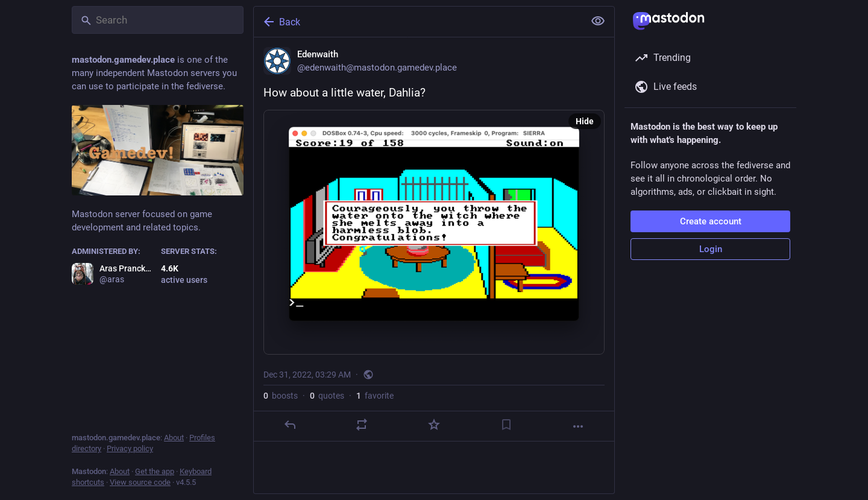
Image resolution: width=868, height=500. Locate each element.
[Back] (418, 22)
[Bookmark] (506, 425)
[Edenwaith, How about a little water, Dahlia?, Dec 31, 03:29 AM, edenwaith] (434, 239)
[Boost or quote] (362, 425)
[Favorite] (434, 425)
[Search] (158, 20)
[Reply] (290, 425)
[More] (578, 426)
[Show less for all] (598, 21)
